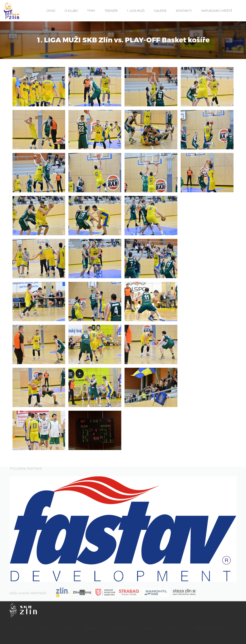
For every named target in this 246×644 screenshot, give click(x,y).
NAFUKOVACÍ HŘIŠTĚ (217, 11)
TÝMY (91, 11)
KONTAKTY (184, 11)
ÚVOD (51, 11)
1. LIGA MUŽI (136, 11)
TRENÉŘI (111, 11)
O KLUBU (71, 11)
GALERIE (160, 11)
